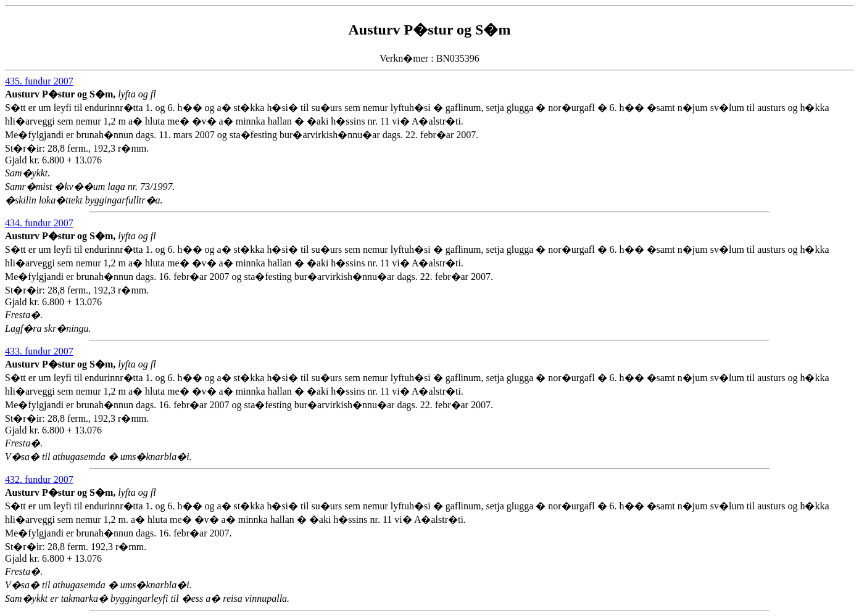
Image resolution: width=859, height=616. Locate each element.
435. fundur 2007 (39, 81)
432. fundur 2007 (39, 479)
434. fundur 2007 (39, 223)
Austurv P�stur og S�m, (61, 94)
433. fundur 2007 (39, 351)
